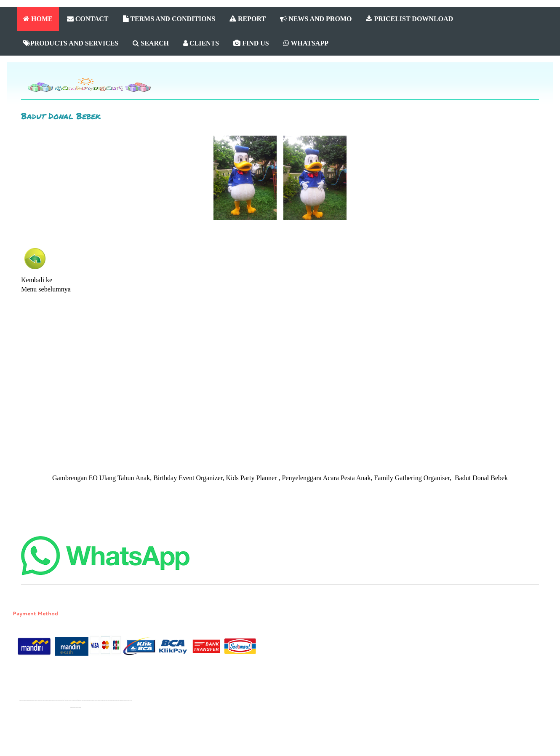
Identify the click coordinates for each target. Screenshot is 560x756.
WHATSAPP (306, 43)
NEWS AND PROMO (316, 19)
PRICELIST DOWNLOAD (409, 19)
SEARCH (151, 43)
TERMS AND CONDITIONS (169, 19)
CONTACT (88, 19)
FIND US (251, 43)
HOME (38, 19)
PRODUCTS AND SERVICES (71, 43)
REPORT (248, 19)
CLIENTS (201, 43)
